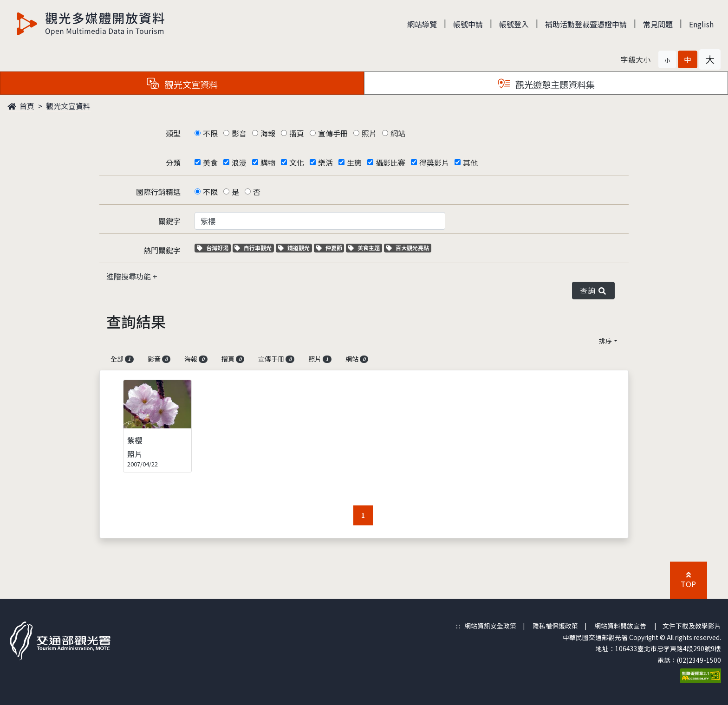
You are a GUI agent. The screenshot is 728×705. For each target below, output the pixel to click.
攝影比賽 (390, 162)
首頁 (21, 106)
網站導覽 (422, 24)
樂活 (325, 162)
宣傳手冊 (333, 133)
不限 (210, 133)
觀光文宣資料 (68, 106)
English (701, 24)
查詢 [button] (593, 291)
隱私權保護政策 (555, 626)
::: (458, 626)
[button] (667, 59)
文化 (297, 162)
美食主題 (365, 248)
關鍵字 (169, 221)
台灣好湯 (214, 248)
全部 (122, 359)
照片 (369, 133)
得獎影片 (434, 162)
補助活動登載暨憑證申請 (586, 24)
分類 (173, 162)
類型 (173, 133)
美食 (210, 162)
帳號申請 (468, 24)
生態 (354, 162)
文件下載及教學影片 (692, 626)
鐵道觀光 (295, 248)
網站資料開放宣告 (620, 626)
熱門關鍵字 (162, 250)
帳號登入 (514, 24)
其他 (470, 162)
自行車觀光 (253, 248)
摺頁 (297, 133)
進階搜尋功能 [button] (130, 276)
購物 (268, 162)
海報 (268, 133)
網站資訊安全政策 (490, 626)
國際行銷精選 (158, 192)
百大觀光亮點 (408, 248)
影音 (239, 133)
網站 (398, 133)
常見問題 (658, 24)
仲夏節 (330, 248)
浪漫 (239, 162)
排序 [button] (605, 341)
